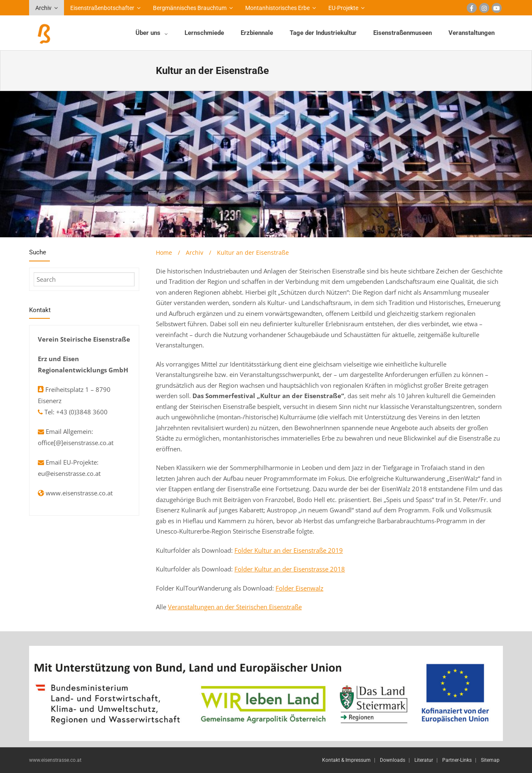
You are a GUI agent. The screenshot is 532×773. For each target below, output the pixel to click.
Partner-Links (457, 760)
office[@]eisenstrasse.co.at (76, 443)
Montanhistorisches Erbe (277, 8)
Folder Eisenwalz (299, 588)
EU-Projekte (343, 8)
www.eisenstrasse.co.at (79, 493)
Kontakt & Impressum (346, 760)
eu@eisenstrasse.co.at (69, 473)
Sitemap (490, 760)
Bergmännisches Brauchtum (190, 8)
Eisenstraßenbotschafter (102, 8)
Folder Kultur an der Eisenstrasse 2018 (290, 569)
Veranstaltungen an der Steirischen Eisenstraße (235, 607)
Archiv (43, 8)
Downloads (393, 760)
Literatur (424, 760)
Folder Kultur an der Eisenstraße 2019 (289, 550)
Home (164, 252)
